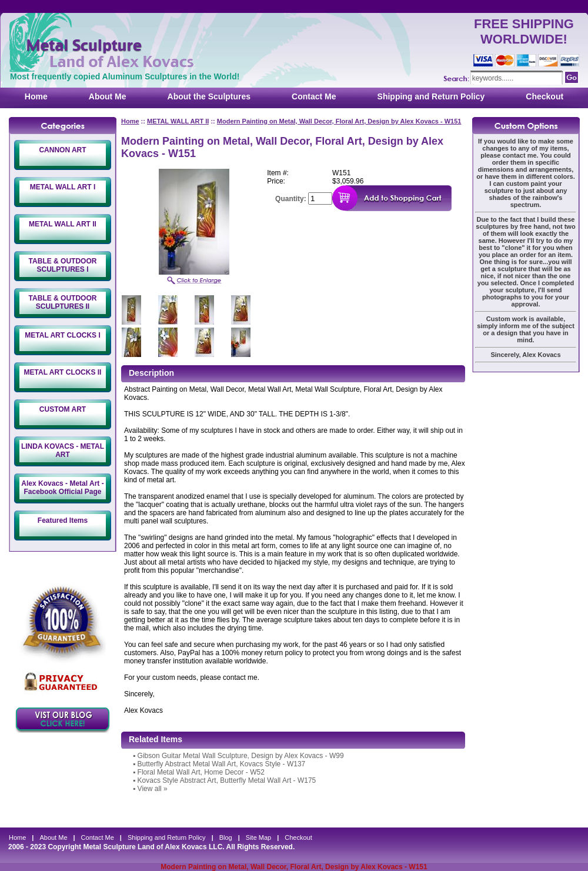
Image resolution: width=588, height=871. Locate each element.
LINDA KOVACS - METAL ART (63, 450)
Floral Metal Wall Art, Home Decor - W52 (201, 772)
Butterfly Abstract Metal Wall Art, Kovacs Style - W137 (222, 764)
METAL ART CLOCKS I (62, 335)
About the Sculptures (209, 96)
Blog (226, 837)
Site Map (258, 837)
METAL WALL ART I (63, 187)
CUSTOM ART (63, 409)
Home (36, 96)
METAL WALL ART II (63, 224)
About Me (108, 96)
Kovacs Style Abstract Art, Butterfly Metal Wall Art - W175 (227, 780)
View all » (153, 789)
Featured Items (63, 520)
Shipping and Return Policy (431, 96)
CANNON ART (62, 150)
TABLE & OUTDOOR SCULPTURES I (63, 265)
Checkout (544, 96)
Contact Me (314, 96)
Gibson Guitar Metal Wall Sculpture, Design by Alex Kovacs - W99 (241, 756)
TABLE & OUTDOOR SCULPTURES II (63, 302)
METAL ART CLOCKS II (63, 372)
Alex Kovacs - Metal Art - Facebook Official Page (62, 488)
